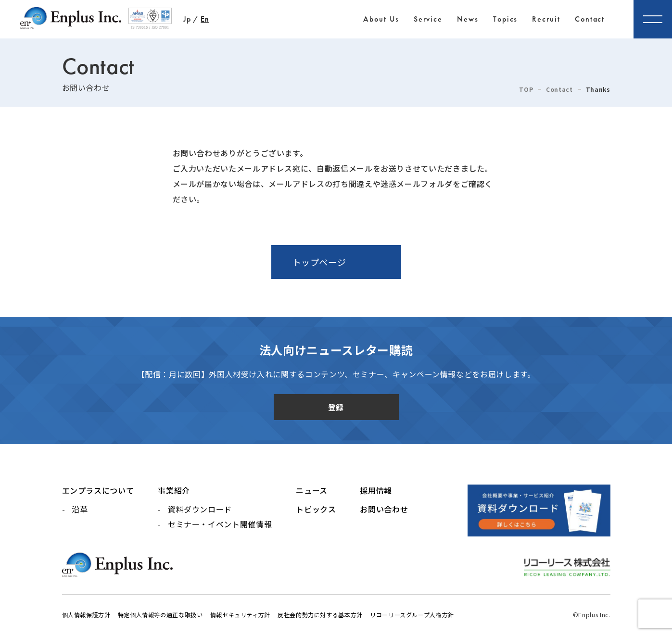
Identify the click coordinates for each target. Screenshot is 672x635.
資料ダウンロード (200, 509)
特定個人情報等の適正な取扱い (160, 615)
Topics (506, 19)
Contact (590, 19)
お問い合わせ (384, 509)
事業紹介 (174, 490)
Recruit (546, 19)
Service (428, 19)
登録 (336, 407)
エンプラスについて (98, 490)
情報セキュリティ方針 (240, 615)
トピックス (316, 509)
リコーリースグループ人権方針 (412, 615)
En (205, 19)
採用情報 (376, 490)
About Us (381, 19)
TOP (526, 89)
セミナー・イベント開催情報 (220, 524)
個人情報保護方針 (86, 615)
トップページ (319, 262)
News (468, 19)
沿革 (80, 509)
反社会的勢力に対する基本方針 (320, 615)
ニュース (312, 490)
